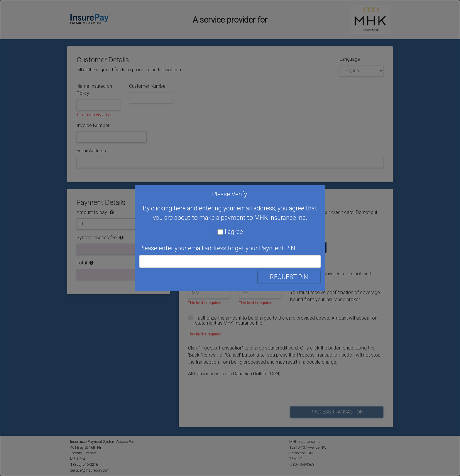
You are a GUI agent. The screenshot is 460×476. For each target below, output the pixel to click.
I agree (234, 232)
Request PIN (289, 277)
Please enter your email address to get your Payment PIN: (218, 248)
